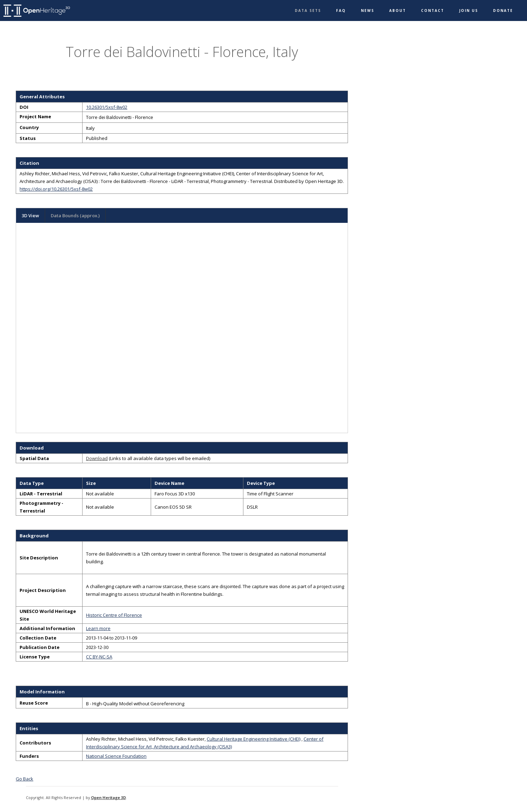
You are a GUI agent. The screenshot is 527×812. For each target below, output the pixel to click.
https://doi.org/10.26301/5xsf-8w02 (56, 189)
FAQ (341, 10)
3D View (30, 216)
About (398, 10)
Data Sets (308, 10)
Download (97, 458)
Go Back (24, 779)
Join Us (469, 10)
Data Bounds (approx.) (75, 216)
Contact (433, 10)
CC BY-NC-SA (99, 657)
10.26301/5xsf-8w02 (107, 107)
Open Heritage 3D (108, 797)
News (368, 10)
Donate (503, 10)
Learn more (98, 628)
